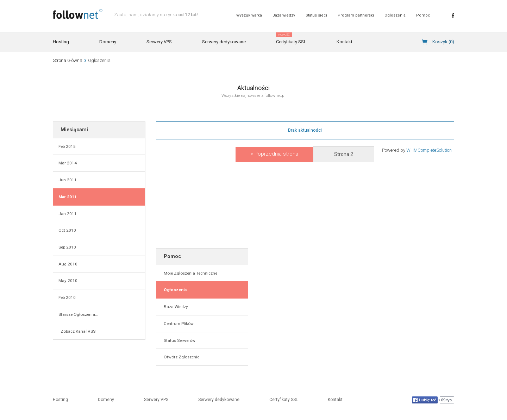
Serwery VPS (159, 42)
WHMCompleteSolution (429, 150)
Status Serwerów (179, 340)
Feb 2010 (67, 297)
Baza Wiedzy (175, 307)
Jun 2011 (68, 180)
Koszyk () (443, 42)
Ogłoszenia (395, 15)
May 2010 (68, 281)
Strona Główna (68, 60)
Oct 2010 (67, 230)
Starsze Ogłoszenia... (78, 314)
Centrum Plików (178, 324)
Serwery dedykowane (224, 42)
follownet (78, 14)
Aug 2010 (68, 264)
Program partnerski (356, 15)
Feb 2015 (67, 146)
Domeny (108, 42)
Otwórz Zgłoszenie (180, 357)
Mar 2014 (68, 163)
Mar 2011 (68, 197)
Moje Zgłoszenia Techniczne (189, 273)
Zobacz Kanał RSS (77, 331)
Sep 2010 (67, 247)
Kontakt (345, 42)
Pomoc (423, 15)
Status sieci (316, 15)
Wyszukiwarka (249, 15)
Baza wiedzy (284, 15)
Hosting (61, 42)
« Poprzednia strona (274, 154)
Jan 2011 (68, 214)
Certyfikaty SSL (291, 39)
